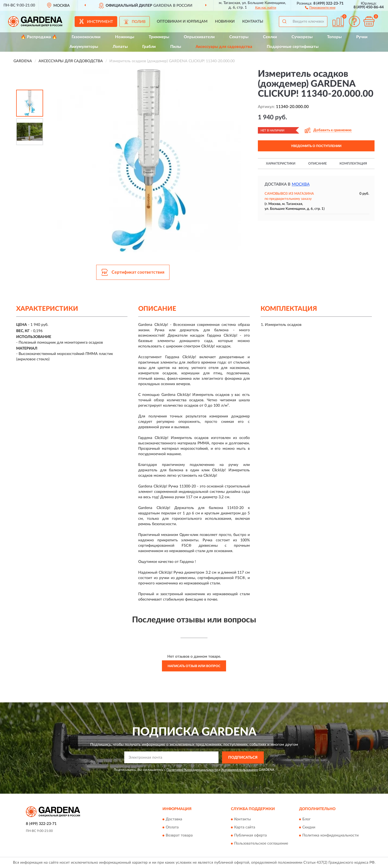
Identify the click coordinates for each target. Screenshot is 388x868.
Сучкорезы (302, 37)
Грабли (149, 47)
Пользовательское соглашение (261, 844)
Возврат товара (179, 836)
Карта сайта (245, 828)
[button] (320, 7)
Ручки (362, 37)
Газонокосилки (86, 37)
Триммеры (159, 37)
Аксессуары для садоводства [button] (224, 47)
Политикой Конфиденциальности (192, 770)
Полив (139, 22)
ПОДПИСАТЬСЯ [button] (243, 758)
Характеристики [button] (281, 163)
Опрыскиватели (199, 37)
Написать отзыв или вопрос (194, 666)
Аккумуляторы (84, 47)
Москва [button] (301, 184)
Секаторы (239, 37)
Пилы (176, 47)
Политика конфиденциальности (330, 836)
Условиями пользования (240, 770)
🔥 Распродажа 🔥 (39, 37)
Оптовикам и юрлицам (182, 22)
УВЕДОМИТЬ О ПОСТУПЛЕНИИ (316, 146)
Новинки (225, 22)
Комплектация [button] (353, 163)
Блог (306, 820)
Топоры (334, 37)
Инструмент (100, 22)
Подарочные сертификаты (293, 47)
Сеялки (270, 37)
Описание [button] (318, 163)
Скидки (309, 828)
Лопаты (120, 47)
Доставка (174, 820)
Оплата (172, 828)
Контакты (253, 22)
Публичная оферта (250, 836)
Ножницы (125, 37)
